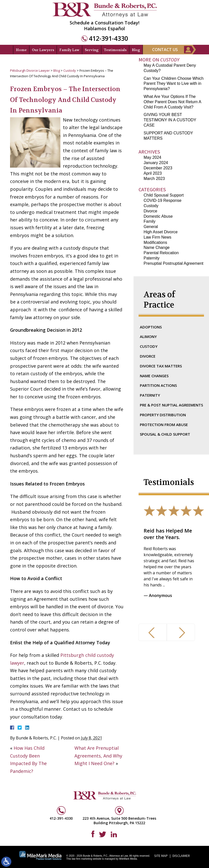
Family (150, 221)
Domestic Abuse (158, 216)
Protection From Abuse (164, 425)
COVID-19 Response (162, 200)
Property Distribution (163, 415)
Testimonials (115, 50)
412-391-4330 (108, 38)
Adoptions (151, 327)
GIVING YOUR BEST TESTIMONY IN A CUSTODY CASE (170, 120)
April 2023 (153, 173)
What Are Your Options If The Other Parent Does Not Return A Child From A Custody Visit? (172, 102)
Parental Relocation (161, 253)
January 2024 (156, 163)
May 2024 (152, 157)
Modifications (155, 242)
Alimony (148, 336)
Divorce (150, 211)
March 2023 (154, 179)
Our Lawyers (43, 50)
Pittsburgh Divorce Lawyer (30, 70)
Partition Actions (158, 385)
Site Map (161, 856)
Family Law (69, 50)
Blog (136, 50)
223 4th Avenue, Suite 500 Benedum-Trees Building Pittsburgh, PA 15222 (119, 821)
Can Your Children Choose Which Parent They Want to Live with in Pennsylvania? (174, 84)
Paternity (152, 258)
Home (21, 50)
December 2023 (158, 168)
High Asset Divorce (161, 232)
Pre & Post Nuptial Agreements (171, 405)
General (151, 227)
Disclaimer (181, 856)
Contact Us (165, 50)
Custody (70, 70)
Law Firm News (157, 237)
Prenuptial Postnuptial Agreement (173, 263)
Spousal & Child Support (165, 434)
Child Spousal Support (164, 195)
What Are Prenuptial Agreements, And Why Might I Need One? (98, 756)
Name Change (157, 248)
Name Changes (154, 376)
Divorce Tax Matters (161, 366)
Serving (92, 50)
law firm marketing (82, 859)
